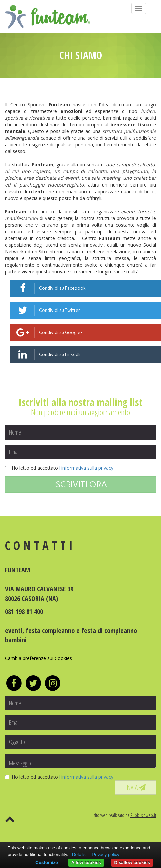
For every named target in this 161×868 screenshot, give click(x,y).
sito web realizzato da (125, 815)
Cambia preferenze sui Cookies (38, 658)
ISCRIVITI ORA (81, 484)
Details (79, 854)
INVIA (135, 787)
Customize (46, 862)
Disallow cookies (132, 862)
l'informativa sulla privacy (86, 468)
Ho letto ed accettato (59, 468)
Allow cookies (86, 862)
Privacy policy (105, 854)
